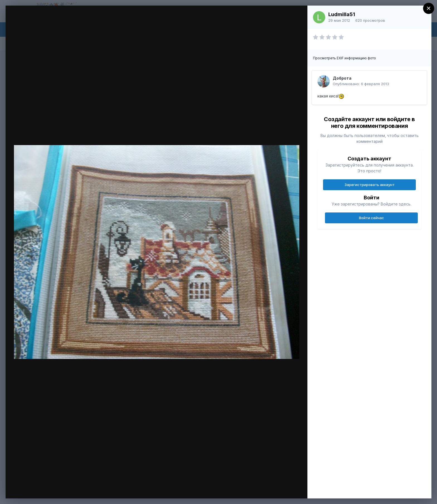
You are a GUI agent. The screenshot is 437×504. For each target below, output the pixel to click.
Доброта (342, 78)
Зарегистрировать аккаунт (370, 185)
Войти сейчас (372, 218)
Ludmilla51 (342, 14)
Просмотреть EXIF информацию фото (344, 58)
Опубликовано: (361, 84)
